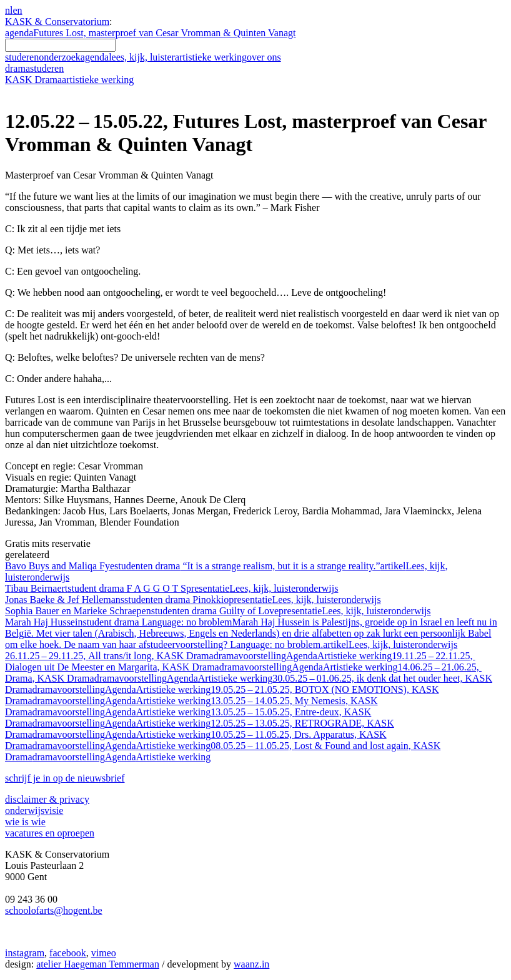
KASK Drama (69, 80)
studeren (22, 57)
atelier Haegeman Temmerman (98, 964)
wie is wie (25, 822)
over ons (264, 57)
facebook (68, 953)
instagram (25, 953)
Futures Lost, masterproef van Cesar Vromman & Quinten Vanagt (164, 33)
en (17, 10)
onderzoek (60, 57)
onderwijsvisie (34, 811)
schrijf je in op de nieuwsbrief (65, 778)
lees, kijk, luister (142, 57)
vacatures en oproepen (50, 833)
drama (34, 68)
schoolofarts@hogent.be (54, 910)
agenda (19, 33)
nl (9, 10)
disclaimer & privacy (47, 799)
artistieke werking (211, 57)
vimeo (104, 953)
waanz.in (251, 964)
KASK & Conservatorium (57, 22)
